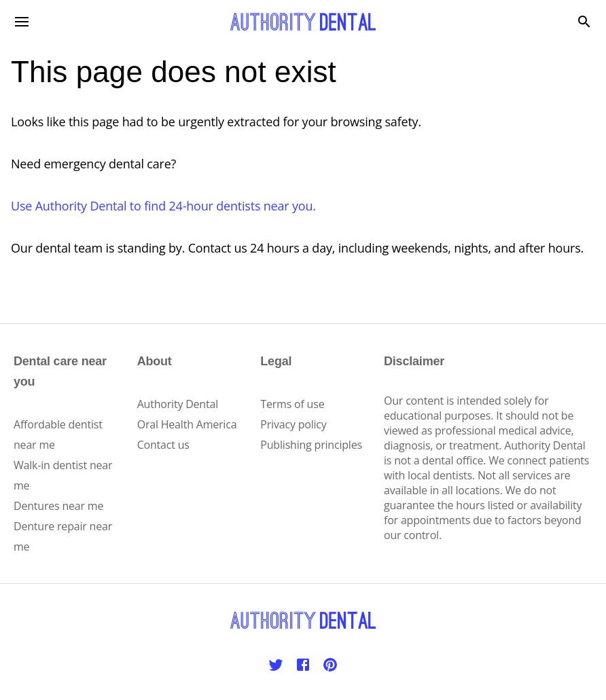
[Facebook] (303, 665)
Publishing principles (311, 445)
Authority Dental (178, 404)
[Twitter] (276, 665)
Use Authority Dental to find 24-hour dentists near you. (163, 206)
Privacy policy (293, 424)
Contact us (163, 445)
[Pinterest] (330, 665)
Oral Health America (187, 424)
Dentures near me (58, 506)
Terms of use (292, 404)
